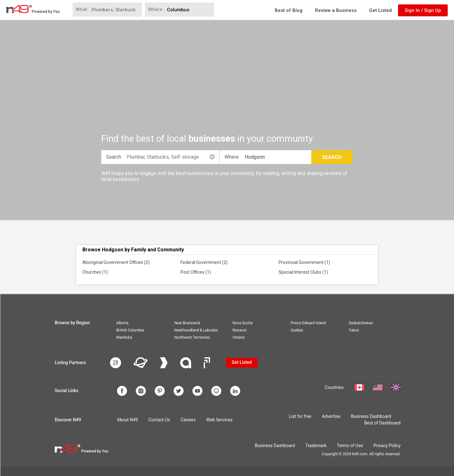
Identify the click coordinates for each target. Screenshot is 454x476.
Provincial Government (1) (304, 262)
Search (332, 157)
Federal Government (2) (204, 262)
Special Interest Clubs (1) (303, 272)
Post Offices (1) (196, 272)
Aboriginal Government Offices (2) (116, 262)
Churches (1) (95, 272)
